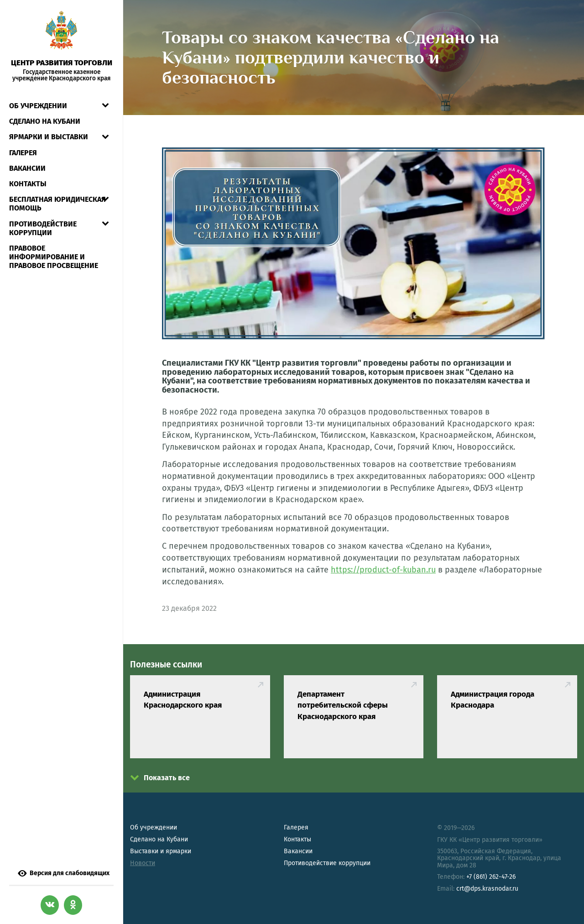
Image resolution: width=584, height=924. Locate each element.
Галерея (23, 153)
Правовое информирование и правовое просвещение (54, 257)
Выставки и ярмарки (161, 851)
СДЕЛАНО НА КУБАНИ (45, 121)
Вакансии (27, 168)
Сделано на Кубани (159, 839)
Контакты (28, 184)
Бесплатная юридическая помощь (57, 204)
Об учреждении (38, 106)
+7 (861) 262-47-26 (491, 877)
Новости (143, 863)
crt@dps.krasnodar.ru (487, 889)
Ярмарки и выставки (49, 137)
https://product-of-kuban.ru (383, 570)
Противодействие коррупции (43, 228)
